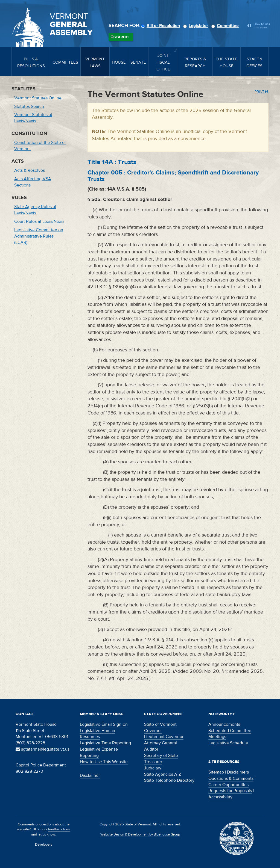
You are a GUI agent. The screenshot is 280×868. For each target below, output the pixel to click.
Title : (112, 162)
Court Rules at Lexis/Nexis (39, 221)
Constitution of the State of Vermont (40, 146)
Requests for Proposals (230, 791)
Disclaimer (90, 775)
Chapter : (173, 176)
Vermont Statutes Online (38, 98)
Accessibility (220, 797)
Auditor (151, 749)
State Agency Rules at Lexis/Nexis (35, 210)
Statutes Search (29, 106)
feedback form (59, 829)
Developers (44, 845)
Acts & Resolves (30, 170)
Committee (226, 26)
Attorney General (161, 743)
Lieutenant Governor (164, 737)
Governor (153, 731)
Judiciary (153, 768)
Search (121, 37)
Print (261, 92)
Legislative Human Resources (97, 734)
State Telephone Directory (169, 780)
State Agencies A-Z (163, 774)
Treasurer (153, 762)
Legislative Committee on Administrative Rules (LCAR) (39, 236)
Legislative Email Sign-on (104, 724)
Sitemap (216, 772)
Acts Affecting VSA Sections (33, 182)
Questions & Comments (231, 778)
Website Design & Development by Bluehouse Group (140, 834)
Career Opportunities (228, 785)
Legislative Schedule (228, 743)
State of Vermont (160, 724)
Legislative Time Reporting (105, 743)
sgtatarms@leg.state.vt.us (43, 749)
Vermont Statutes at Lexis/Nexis (33, 118)
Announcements (224, 724)
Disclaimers (238, 772)
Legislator (196, 26)
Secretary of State (161, 756)
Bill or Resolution (161, 26)
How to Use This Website (104, 762)
